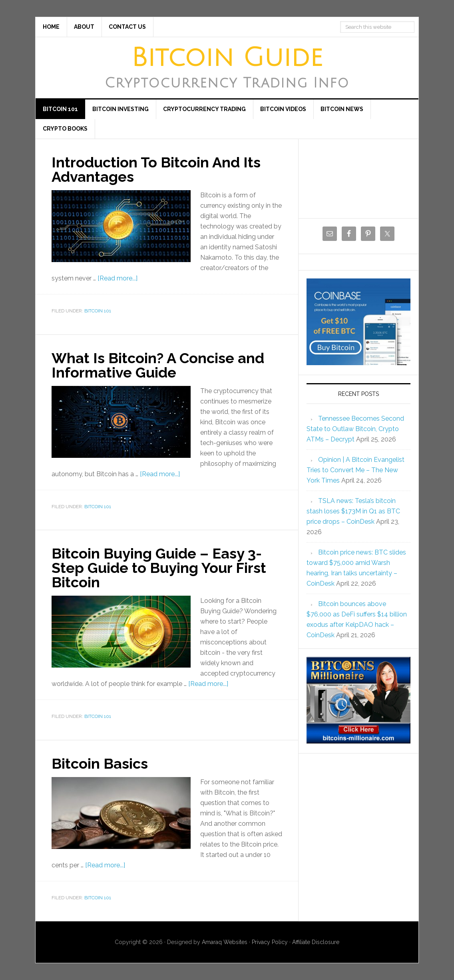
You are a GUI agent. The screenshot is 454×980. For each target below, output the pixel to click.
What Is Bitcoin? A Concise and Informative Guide (158, 365)
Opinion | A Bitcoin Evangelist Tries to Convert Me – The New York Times (355, 470)
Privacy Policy (270, 942)
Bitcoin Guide (227, 58)
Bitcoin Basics (100, 763)
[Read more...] (117, 278)
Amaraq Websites (225, 942)
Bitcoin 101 (98, 311)
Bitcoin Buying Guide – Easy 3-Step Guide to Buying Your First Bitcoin (159, 568)
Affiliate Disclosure (316, 942)
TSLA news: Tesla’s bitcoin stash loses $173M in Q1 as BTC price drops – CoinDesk (353, 511)
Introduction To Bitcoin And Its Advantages (156, 169)
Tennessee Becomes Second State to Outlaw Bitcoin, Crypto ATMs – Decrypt (355, 429)
